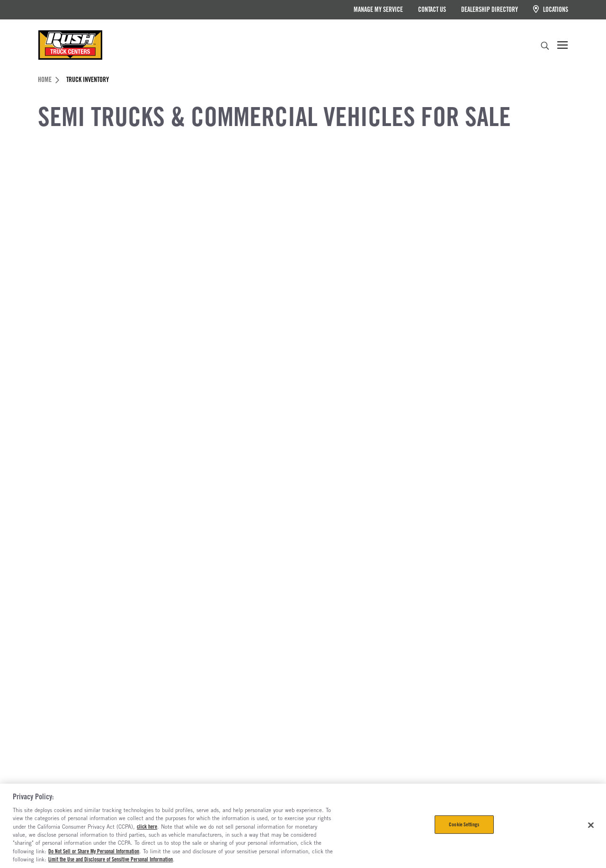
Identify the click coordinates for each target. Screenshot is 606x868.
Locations (551, 9)
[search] (545, 47)
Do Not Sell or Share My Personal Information (94, 851)
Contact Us (432, 9)
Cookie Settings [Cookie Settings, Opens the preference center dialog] (464, 824)
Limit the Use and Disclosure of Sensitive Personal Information (111, 859)
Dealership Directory (490, 9)
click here (147, 827)
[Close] (591, 825)
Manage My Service (378, 9)
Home (49, 80)
